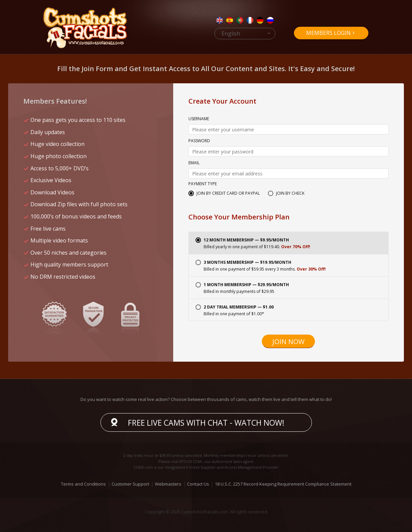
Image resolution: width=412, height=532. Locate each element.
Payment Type (203, 184)
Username (199, 119)
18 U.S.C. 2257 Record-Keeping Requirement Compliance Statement (283, 484)
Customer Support (130, 484)
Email (194, 163)
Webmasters (168, 484)
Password (199, 141)
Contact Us (198, 484)
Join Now (288, 342)
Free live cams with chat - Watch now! (206, 423)
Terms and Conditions (83, 484)
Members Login (328, 33)
